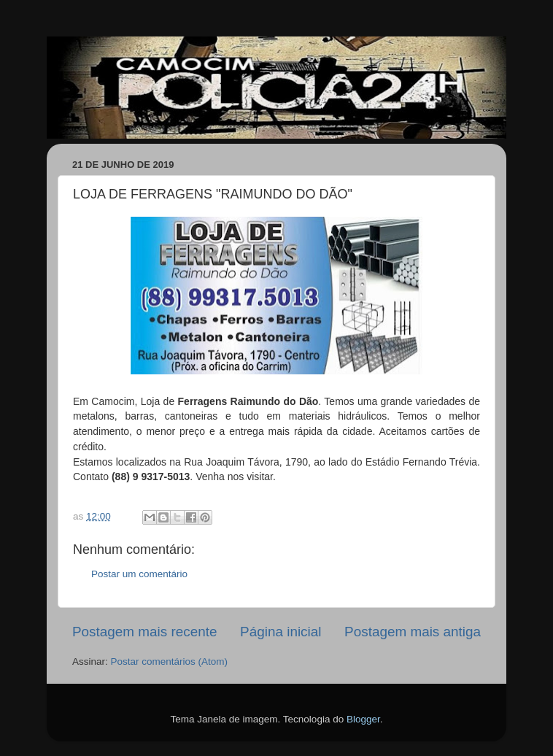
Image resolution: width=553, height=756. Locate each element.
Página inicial (281, 632)
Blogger (363, 719)
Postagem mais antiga (413, 632)
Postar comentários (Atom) (170, 661)
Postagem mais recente (144, 632)
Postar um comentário (139, 574)
